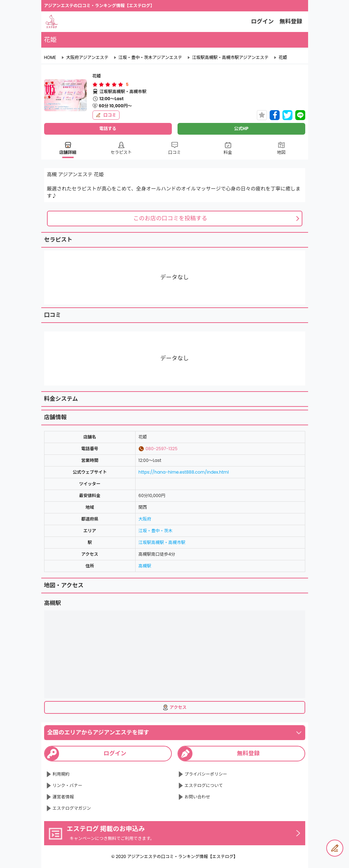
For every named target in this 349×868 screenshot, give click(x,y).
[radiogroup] (108, 85)
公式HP (241, 128)
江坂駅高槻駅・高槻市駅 (162, 542)
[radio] (96, 85)
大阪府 (145, 519)
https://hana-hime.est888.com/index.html (184, 472)
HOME (50, 58)
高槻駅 (145, 566)
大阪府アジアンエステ (87, 58)
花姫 (283, 58)
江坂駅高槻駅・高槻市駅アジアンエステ (230, 58)
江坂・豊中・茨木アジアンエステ (150, 58)
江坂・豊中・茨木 (155, 531)
